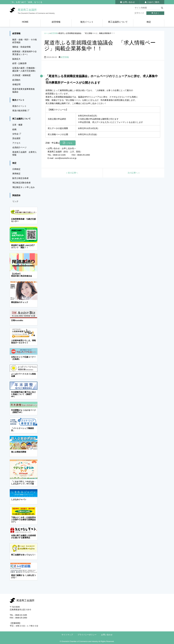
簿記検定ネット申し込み (24, 187)
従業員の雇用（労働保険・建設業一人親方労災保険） (25, 69)
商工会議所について (21, 119)
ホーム (47, 33)
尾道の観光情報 (21, 111)
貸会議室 (16, 138)
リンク (15, 201)
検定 (14, 163)
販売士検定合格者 (20, 178)
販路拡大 (16, 59)
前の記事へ (72, 173)
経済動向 (16, 80)
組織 (14, 129)
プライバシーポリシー (87, 635)
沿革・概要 (17, 125)
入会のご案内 (152, 2)
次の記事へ (134, 173)
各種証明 (16, 84)
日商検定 (16, 169)
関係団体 (16, 195)
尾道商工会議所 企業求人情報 (25, 153)
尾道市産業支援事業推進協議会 (24, 90)
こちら (69, 143)
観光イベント (18, 100)
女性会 (17, 134)
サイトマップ (67, 635)
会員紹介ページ (19, 147)
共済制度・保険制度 (21, 75)
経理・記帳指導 (19, 63)
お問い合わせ (127, 2)
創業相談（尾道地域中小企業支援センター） (25, 53)
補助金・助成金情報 (21, 47)
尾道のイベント (19, 106)
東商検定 (16, 174)
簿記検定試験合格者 (21, 183)
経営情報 (54, 33)
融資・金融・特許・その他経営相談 (25, 41)
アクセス (16, 143)
